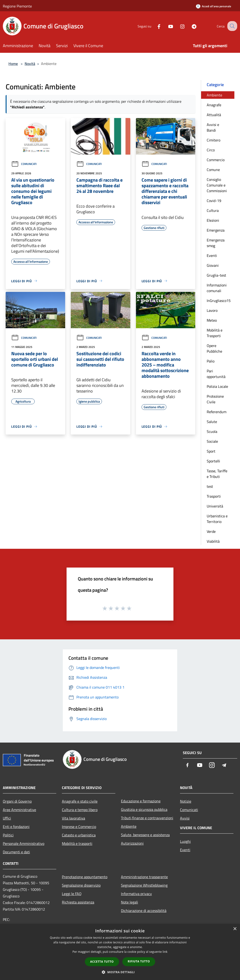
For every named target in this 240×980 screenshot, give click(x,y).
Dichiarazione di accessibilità (144, 911)
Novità (30, 64)
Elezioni (213, 220)
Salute (212, 422)
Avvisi (185, 818)
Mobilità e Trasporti (215, 333)
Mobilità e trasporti (77, 843)
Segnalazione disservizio (81, 885)
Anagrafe (214, 105)
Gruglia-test (216, 275)
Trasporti (214, 496)
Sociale (212, 441)
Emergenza (216, 230)
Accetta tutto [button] (102, 962)
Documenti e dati (16, 852)
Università (215, 506)
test (210, 486)
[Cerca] (232, 26)
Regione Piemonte (17, 6)
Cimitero (214, 140)
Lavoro (212, 310)
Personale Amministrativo (24, 843)
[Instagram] (178, 26)
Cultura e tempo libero (80, 810)
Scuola (212, 431)
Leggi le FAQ (72, 894)
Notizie (186, 801)
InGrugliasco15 (219, 301)
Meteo (212, 320)
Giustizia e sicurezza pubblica (144, 809)
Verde (211, 531)
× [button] (235, 929)
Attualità (214, 115)
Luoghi (185, 841)
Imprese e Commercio (79, 827)
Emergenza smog (216, 243)
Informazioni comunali (217, 288)
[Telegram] (190, 26)
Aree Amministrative (19, 810)
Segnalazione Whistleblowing (144, 885)
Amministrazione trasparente (144, 877)
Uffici (7, 818)
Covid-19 (214, 201)
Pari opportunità (216, 374)
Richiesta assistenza (78, 902)
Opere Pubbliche (214, 348)
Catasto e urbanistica (79, 835)
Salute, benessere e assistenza (145, 835)
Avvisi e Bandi (213, 127)
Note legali (129, 902)
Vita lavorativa (73, 818)
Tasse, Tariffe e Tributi (217, 474)
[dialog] (120, 952)
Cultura (213, 210)
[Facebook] (155, 26)
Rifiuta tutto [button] (139, 961)
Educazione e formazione (141, 801)
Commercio (216, 160)
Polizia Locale (217, 386)
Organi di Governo (17, 801)
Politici (8, 835)
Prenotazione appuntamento (85, 877)
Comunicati (24, 164)
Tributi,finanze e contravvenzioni (147, 818)
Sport (211, 451)
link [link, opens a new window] (165, 952)
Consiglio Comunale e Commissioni (217, 185)
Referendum (217, 412)
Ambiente (214, 95)
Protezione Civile (215, 399)
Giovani (213, 265)
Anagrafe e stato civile (80, 801)
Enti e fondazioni (16, 827)
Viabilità (213, 541)
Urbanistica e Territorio (217, 519)
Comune (213, 170)
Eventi (212, 255)
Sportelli (213, 461)
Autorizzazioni (132, 843)
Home (13, 64)
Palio (211, 361)
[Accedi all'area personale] (214, 6)
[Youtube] (166, 26)
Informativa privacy (136, 894)
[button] (120, 972)
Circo (211, 150)
